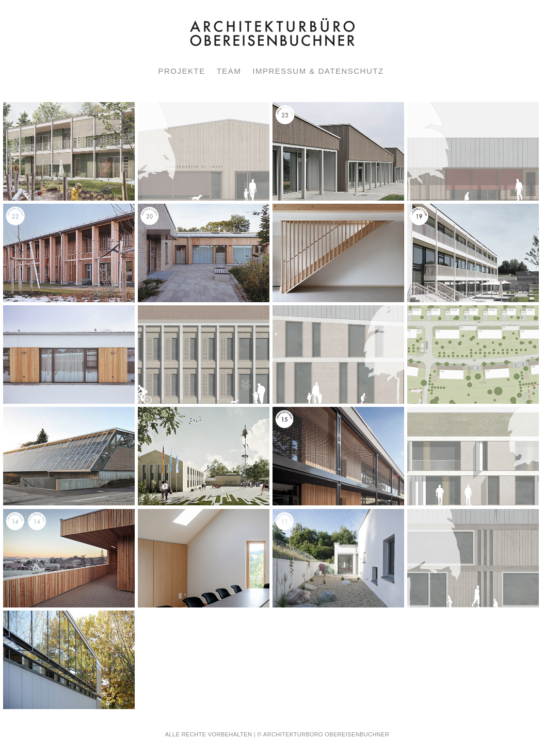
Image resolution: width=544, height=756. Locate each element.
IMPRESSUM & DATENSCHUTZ (318, 71)
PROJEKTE (181, 71)
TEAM (229, 71)
